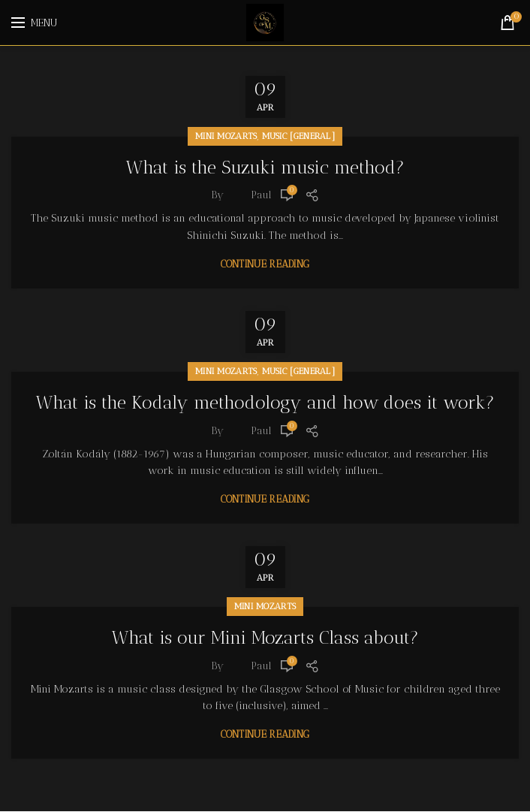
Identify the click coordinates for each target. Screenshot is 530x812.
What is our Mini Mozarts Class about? (265, 639)
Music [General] (299, 136)
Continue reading (265, 264)
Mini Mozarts (226, 136)
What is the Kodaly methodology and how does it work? (265, 403)
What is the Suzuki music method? (265, 168)
